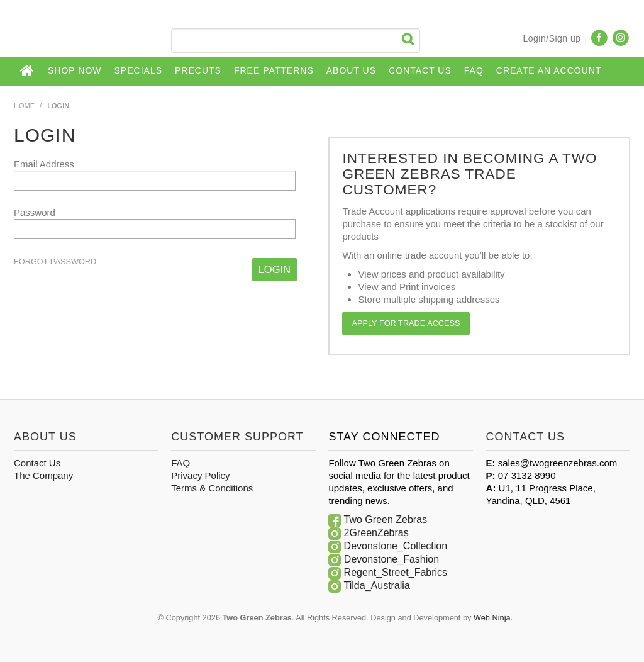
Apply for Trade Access (406, 323)
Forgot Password (55, 262)
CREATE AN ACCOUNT (549, 70)
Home (28, 71)
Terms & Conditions (212, 488)
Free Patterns (274, 70)
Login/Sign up (552, 38)
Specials (138, 70)
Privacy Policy (200, 475)
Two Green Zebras (386, 519)
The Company (43, 475)
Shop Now (75, 70)
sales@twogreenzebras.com (558, 463)
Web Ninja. (493, 618)
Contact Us (420, 70)
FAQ (474, 70)
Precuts (198, 70)
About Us (351, 70)
